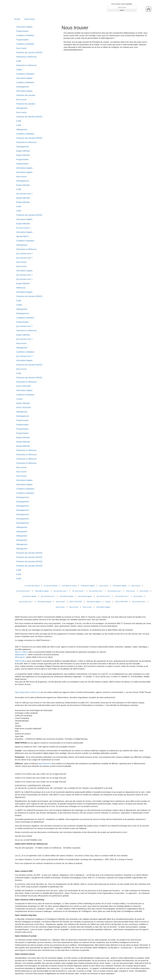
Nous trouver (30, 19)
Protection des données (26, 95)
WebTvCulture (21, 661)
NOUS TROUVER (24, 386)
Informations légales (24, 27)
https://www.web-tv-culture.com (28, 692)
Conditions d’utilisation (25, 35)
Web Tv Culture (21, 652)
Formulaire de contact (69, 586)
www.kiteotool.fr (45, 764)
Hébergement (22, 108)
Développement (23, 87)
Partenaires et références (26, 57)
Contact (19, 399)
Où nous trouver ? (23, 228)
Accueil (17, 19)
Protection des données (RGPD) (29, 52)
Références (21, 288)
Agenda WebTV (23, 236)
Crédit (19, 61)
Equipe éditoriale (23, 151)
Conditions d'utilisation (25, 82)
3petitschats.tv (21, 655)
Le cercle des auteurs (32, 586)
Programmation (22, 31)
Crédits (19, 70)
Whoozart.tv (20, 657)
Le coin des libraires (51, 586)
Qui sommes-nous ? (24, 194)
